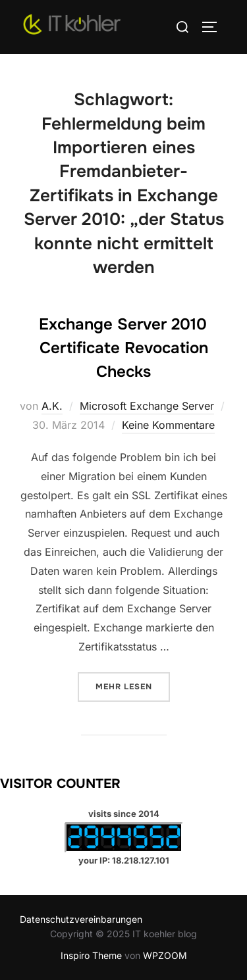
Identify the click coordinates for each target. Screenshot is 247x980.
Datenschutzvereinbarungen (81, 919)
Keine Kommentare (168, 425)
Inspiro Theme (91, 955)
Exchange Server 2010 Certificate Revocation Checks (123, 348)
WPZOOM (165, 955)
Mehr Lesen (133, 686)
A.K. (52, 406)
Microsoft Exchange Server (147, 406)
